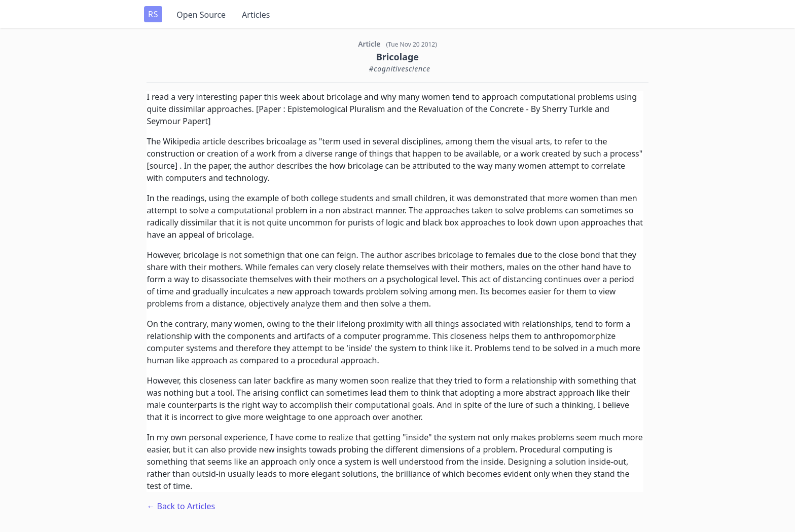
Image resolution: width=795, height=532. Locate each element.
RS (153, 14)
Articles (256, 15)
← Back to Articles (181, 506)
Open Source (201, 15)
